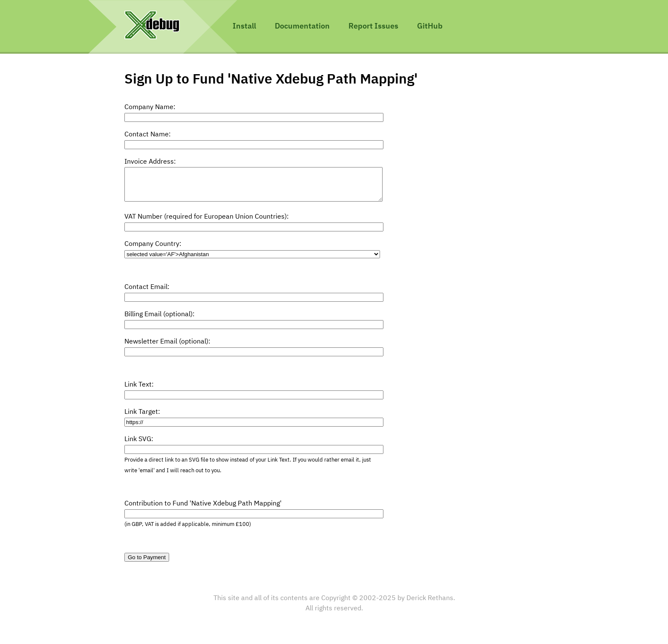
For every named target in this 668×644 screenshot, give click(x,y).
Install (244, 26)
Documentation (302, 26)
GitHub (430, 26)
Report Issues (373, 26)
